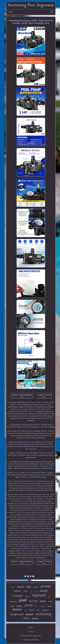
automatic (46, 610)
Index (31, 627)
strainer (17, 609)
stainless (27, 596)
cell (36, 592)
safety (26, 618)
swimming (43, 614)
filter (29, 587)
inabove (19, 606)
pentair (35, 618)
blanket (43, 601)
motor (29, 614)
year (38, 610)
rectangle (17, 596)
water (12, 606)
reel (26, 610)
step (49, 597)
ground (45, 586)
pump (28, 605)
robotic (31, 592)
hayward (33, 601)
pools (36, 587)
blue (36, 606)
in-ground (17, 614)
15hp (25, 591)
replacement (13, 601)
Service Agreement (31, 640)
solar (31, 610)
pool (23, 600)
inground (39, 595)
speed (49, 606)
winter (17, 591)
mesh (50, 601)
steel (13, 587)
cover (44, 591)
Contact (31, 632)
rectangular (43, 606)
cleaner (21, 587)
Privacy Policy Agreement (31, 636)
